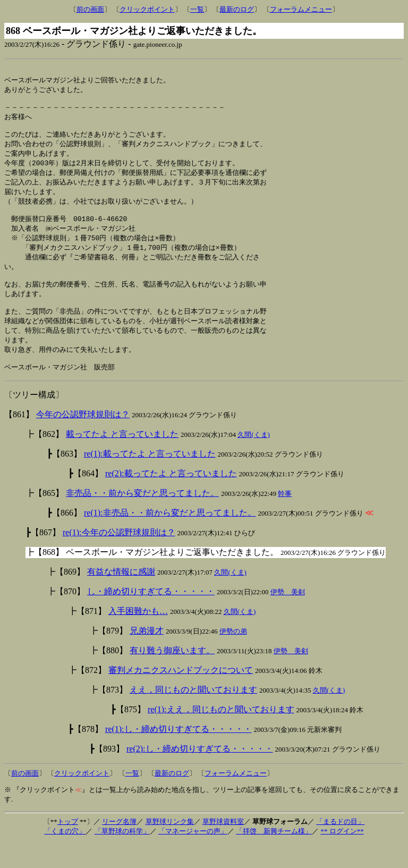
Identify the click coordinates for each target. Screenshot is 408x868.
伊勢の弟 (233, 656)
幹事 (285, 519)
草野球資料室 (223, 846)
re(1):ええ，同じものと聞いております (221, 734)
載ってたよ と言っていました (122, 459)
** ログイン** (342, 856)
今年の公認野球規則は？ (83, 439)
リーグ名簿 (119, 846)
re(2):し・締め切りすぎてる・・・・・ (200, 774)
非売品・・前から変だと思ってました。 (142, 518)
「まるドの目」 (340, 846)
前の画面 (90, 9)
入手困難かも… (138, 636)
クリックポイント (147, 9)
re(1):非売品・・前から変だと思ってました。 (170, 538)
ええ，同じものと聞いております (193, 715)
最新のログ (237, 9)
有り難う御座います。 (172, 675)
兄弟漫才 (147, 656)
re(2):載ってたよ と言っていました (171, 498)
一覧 (197, 9)
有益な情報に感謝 (121, 597)
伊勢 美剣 (288, 617)
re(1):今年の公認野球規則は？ (119, 557)
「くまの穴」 (65, 856)
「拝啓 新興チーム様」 (274, 856)
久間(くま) (254, 460)
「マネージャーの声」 (193, 856)
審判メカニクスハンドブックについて (181, 695)
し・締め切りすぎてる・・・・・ (151, 616)
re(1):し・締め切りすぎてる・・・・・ (178, 754)
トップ (68, 846)
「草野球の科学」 (122, 856)
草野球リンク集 (170, 846)
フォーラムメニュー (301, 9)
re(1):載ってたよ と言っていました (150, 479)
